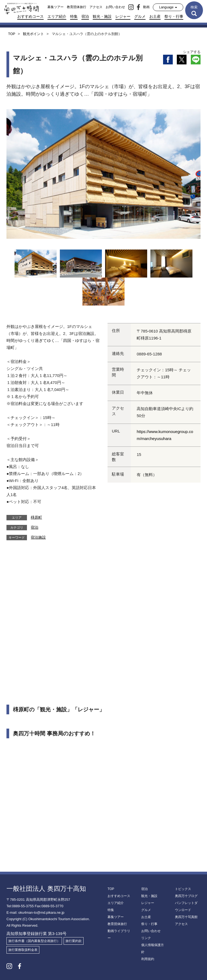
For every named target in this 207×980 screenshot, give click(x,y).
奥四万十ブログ (186, 896)
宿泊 (85, 16)
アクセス (96, 7)
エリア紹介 (57, 16)
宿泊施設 (38, 537)
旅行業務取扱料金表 (23, 950)
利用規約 (148, 959)
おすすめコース (30, 16)
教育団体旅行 (77, 7)
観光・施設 (102, 16)
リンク (146, 938)
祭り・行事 (174, 16)
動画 (146, 7)
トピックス (183, 889)
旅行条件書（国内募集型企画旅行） (34, 941)
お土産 (155, 16)
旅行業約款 (74, 941)
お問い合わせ (115, 7)
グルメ (140, 16)
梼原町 (36, 517)
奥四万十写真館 (186, 917)
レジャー (123, 16)
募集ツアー (56, 7)
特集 (74, 16)
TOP (111, 889)
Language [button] (168, 7)
